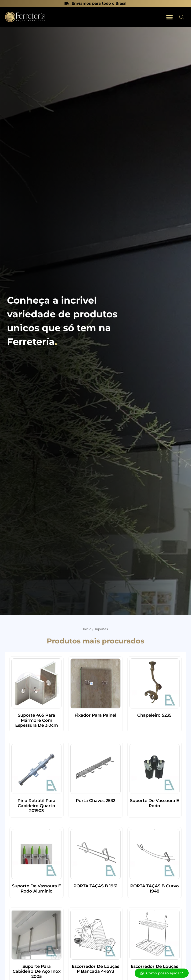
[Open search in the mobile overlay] (182, 17)
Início (87, 629)
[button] (169, 17)
